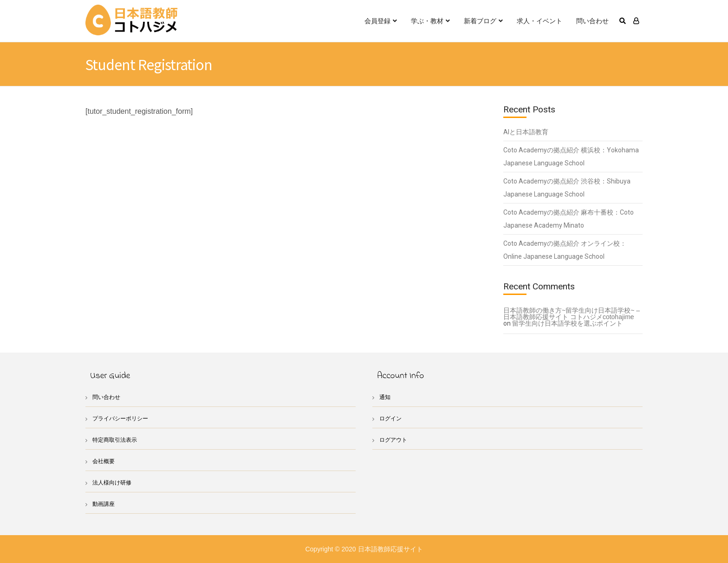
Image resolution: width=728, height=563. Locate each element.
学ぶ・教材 (427, 21)
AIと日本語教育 (526, 132)
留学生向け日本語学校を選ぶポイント (567, 323)
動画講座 (104, 504)
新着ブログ (480, 21)
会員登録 (377, 21)
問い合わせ (592, 21)
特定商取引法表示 (117, 440)
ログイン (391, 418)
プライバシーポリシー (123, 418)
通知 (385, 397)
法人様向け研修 (114, 482)
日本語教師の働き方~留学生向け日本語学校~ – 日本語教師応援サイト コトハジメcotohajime (572, 314)
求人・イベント (539, 21)
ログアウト (394, 440)
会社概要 (104, 461)
